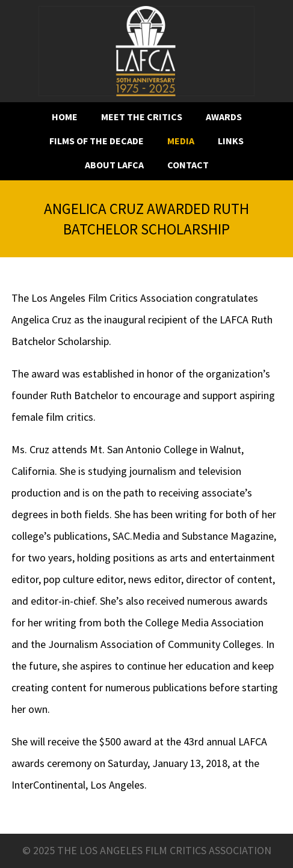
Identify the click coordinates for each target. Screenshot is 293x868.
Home (65, 117)
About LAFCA (114, 165)
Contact (188, 165)
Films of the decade (97, 141)
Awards (224, 117)
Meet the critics (142, 117)
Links (231, 141)
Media (181, 141)
